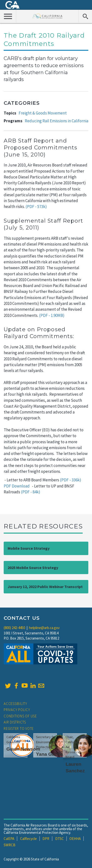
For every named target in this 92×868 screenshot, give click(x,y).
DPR (46, 839)
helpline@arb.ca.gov (44, 628)
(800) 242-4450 (14, 628)
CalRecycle (28, 839)
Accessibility (15, 704)
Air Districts (15, 722)
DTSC (59, 839)
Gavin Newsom (23, 749)
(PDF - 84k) (31, 492)
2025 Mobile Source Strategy (33, 568)
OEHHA (75, 839)
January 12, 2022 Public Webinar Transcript (45, 587)
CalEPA (9, 839)
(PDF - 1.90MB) (52, 315)
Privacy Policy (17, 710)
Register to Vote (19, 728)
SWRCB (10, 845)
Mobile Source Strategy (29, 548)
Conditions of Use (20, 716)
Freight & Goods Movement (43, 113)
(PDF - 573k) (36, 207)
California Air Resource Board (47, 16)
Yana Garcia (50, 754)
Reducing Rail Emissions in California (57, 121)
